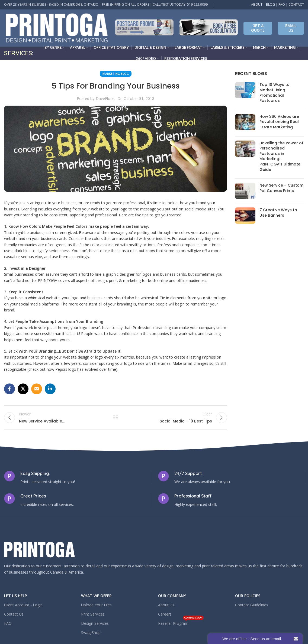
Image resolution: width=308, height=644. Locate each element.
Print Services (93, 617)
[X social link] (23, 389)
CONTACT (296, 4)
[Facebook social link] (9, 389)
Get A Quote (258, 28)
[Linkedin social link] (50, 389)
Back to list (116, 419)
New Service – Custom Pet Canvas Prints (281, 188)
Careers (165, 617)
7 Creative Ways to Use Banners (278, 213)
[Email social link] (37, 389)
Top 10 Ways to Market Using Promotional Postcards (275, 92)
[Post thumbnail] (245, 94)
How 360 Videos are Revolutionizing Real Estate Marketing (279, 122)
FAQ (282, 4)
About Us (166, 607)
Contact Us (14, 617)
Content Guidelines (252, 607)
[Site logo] (57, 27)
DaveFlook (105, 98)
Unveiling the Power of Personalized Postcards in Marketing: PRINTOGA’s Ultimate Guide (281, 156)
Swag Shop (91, 635)
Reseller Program (181, 625)
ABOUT (257, 4)
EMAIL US (291, 28)
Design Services (95, 626)
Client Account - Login (23, 607)
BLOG (270, 4)
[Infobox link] (144, 28)
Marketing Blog (116, 74)
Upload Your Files (96, 607)
